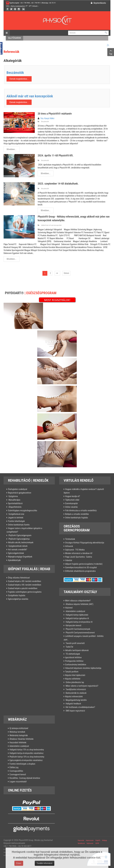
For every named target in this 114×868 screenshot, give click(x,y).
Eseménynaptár (71, 503)
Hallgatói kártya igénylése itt (77, 618)
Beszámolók (15, 73)
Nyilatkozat (81, 843)
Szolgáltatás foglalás (17, 595)
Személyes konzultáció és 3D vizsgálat (81, 567)
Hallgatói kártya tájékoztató (77, 615)
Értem (19, 863)
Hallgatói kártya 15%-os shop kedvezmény (27, 750)
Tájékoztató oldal (72, 500)
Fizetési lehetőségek (16, 521)
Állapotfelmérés (15, 507)
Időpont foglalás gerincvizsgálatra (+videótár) (84, 564)
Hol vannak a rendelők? (18, 550)
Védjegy (104, 840)
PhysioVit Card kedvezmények (78, 629)
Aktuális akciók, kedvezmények (21, 542)
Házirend (69, 608)
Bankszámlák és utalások (76, 693)
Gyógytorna (13, 496)
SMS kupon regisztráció (75, 711)
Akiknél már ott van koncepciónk (30, 96)
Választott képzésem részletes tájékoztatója (83, 668)
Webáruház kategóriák (19, 735)
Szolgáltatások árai (16, 514)
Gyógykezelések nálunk (18, 546)
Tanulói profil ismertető (75, 643)
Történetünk (70, 539)
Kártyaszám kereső (73, 625)
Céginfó (98, 840)
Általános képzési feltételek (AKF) (79, 604)
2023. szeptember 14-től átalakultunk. (58, 184)
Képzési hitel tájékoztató (75, 675)
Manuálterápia (14, 500)
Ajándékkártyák (14, 560)
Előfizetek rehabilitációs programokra (80, 571)
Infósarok (69, 546)
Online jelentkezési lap (75, 682)
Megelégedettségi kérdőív (76, 700)
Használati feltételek (18, 743)
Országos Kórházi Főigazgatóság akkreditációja (85, 543)
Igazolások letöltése (73, 657)
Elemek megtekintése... (19, 79)
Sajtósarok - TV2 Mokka (75, 550)
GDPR (97, 843)
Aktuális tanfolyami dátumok (77, 650)
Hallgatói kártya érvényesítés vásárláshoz (26, 753)
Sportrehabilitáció (15, 503)
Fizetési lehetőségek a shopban (22, 764)
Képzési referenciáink (74, 697)
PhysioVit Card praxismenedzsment (80, 633)
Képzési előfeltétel (73, 679)
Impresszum (90, 840)
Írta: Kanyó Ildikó (47, 118)
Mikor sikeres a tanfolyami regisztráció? (82, 686)
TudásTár (69, 647)
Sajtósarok (90, 843)
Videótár (69, 560)
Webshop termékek (17, 732)
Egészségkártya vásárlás (18, 599)
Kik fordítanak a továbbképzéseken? (80, 707)
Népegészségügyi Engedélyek (20, 557)
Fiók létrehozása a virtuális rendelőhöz (81, 511)
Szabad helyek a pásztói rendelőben (23, 588)
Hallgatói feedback (73, 704)
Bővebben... (12, 149)
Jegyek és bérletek (16, 518)
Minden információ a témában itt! (79, 553)
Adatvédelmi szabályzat (75, 611)
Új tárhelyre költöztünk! (19, 728)
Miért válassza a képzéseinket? (78, 601)
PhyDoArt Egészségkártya (19, 539)
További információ (45, 863)
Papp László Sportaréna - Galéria (79, 557)
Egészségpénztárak (16, 553)
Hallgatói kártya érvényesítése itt (79, 622)
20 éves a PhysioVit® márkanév (55, 114)
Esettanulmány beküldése (76, 665)
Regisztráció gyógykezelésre (20, 493)
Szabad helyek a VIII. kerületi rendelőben (25, 585)
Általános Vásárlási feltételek (21, 739)
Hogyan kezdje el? (73, 496)
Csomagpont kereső (18, 774)
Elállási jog (14, 767)
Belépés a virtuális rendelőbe (77, 514)
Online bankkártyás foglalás (77, 518)
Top (111, 52)
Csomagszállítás (16, 771)
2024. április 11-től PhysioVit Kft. (56, 155)
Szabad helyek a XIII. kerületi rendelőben (25, 581)
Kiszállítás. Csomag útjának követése (25, 778)
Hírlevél (35, 6)
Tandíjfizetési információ (75, 689)
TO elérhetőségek (73, 654)
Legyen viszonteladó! (18, 782)
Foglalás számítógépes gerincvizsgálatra (25, 592)
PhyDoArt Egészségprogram (20, 535)
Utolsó (66, 273)
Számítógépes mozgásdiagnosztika (22, 511)
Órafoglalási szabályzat (18, 489)
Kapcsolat (81, 840)
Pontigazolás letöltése (74, 661)
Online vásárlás (71, 507)
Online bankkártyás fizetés (19, 525)
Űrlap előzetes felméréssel (19, 578)
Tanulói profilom (72, 672)
